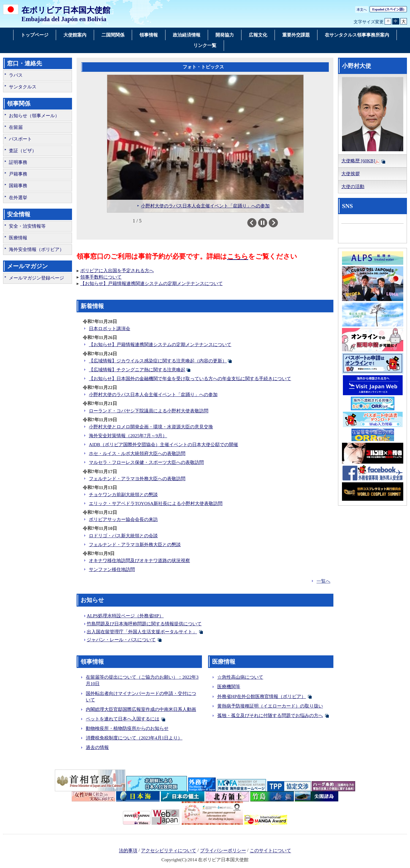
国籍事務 (18, 186)
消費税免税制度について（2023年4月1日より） (134, 738)
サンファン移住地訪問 (112, 569)
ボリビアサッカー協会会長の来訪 (123, 519)
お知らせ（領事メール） (34, 116)
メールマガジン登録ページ (36, 278)
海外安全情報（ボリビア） (36, 249)
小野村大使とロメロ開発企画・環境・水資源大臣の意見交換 (151, 427)
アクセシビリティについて (169, 851)
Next (278, 223)
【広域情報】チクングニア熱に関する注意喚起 (137, 370)
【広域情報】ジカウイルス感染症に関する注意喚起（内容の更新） (158, 361)
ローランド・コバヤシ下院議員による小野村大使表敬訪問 (149, 411)
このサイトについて (270, 851)
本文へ (362, 10)
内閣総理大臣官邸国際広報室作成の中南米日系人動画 (141, 709)
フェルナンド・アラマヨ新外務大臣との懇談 (135, 545)
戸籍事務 (18, 174)
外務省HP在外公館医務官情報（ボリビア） (262, 696)
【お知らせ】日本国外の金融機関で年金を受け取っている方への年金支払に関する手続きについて (190, 379)
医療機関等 (229, 687)
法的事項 (128, 851)
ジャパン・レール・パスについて (121, 640)
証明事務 (18, 162)
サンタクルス (23, 87)
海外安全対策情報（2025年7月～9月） (128, 436)
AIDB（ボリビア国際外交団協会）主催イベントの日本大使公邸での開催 (163, 445)
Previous (256, 223)
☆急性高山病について (240, 677)
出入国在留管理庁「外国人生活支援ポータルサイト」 (142, 632)
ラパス (16, 75)
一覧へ (323, 581)
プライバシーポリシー (223, 851)
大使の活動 (353, 187)
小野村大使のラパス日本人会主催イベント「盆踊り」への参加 (153, 395)
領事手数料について (101, 277)
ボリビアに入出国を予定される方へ (117, 271)
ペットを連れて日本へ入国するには (123, 719)
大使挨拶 (351, 174)
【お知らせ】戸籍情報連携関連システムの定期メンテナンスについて (152, 284)
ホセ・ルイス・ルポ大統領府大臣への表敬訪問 (137, 453)
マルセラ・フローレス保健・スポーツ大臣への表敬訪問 (146, 462)
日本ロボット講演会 (110, 329)
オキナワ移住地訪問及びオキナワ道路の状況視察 (139, 561)
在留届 (16, 127)
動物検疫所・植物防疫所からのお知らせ (127, 728)
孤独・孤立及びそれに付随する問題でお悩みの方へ (270, 716)
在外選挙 (18, 198)
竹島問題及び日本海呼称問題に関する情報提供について (144, 624)
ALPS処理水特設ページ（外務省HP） (125, 616)
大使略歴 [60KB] (358, 161)
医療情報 (18, 238)
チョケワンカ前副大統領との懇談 (123, 495)
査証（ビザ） (23, 151)
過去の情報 (97, 747)
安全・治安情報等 (27, 226)
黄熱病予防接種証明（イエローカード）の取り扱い (270, 706)
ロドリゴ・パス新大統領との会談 (123, 536)
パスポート (20, 139)
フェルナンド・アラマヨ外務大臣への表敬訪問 (137, 479)
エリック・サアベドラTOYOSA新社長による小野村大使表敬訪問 (156, 503)
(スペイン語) (388, 9)
